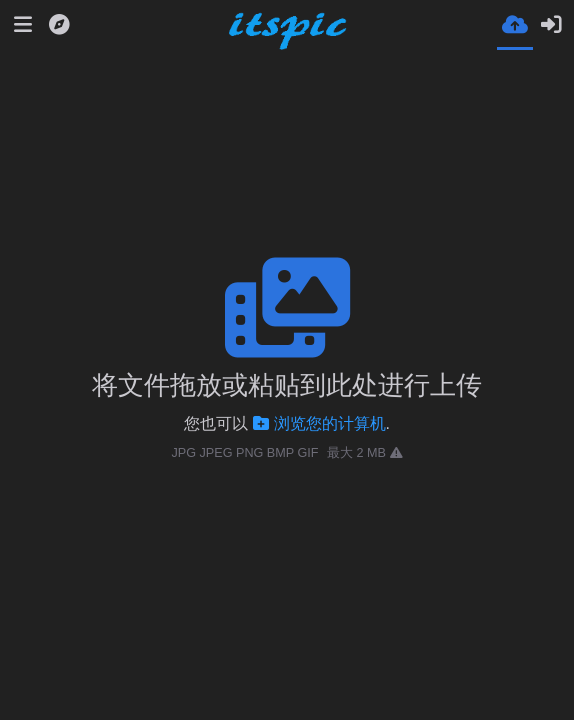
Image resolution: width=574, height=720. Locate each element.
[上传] (515, 23)
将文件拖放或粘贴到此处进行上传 (287, 385)
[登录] (551, 25)
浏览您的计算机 (319, 423)
